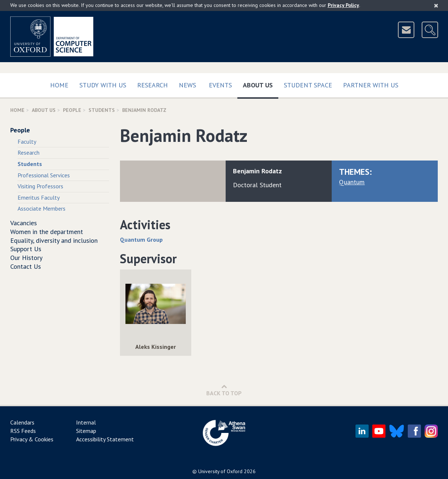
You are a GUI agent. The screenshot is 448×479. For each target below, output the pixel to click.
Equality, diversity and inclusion (54, 240)
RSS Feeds (23, 431)
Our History (26, 258)
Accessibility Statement (105, 439)
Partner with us (371, 85)
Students (102, 110)
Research (153, 85)
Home (59, 85)
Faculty (27, 142)
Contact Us (26, 266)
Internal (86, 422)
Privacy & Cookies (32, 439)
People (72, 110)
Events (220, 85)
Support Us (26, 249)
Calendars (22, 422)
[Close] (436, 5)
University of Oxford (220, 471)
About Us (261, 84)
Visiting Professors (40, 186)
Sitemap (86, 431)
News (187, 85)
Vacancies (24, 223)
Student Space (308, 85)
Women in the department (47, 232)
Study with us (103, 85)
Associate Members (42, 208)
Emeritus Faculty (39, 197)
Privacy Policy (343, 5)
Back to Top (224, 390)
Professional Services (44, 175)
